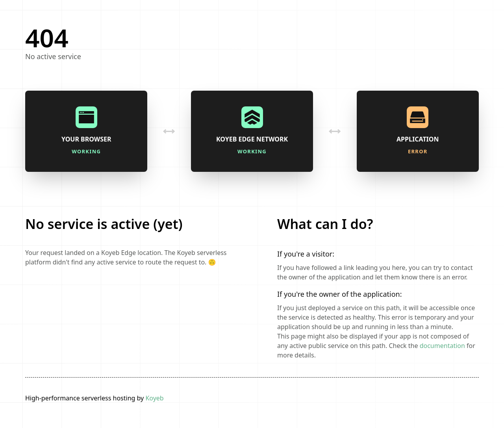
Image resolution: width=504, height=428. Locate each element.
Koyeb (154, 398)
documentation (442, 346)
